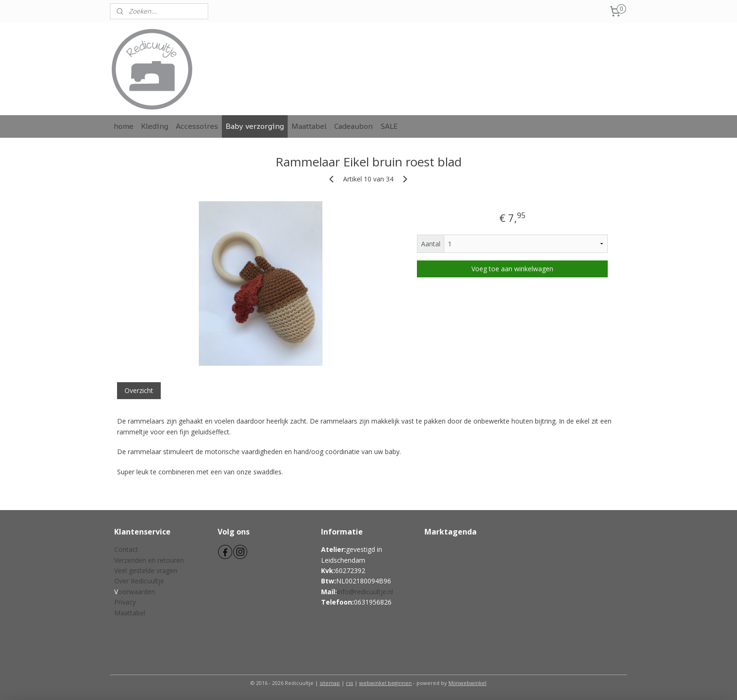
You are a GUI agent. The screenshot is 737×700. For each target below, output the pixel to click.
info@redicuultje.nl (365, 592)
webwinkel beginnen (385, 683)
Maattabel (309, 126)
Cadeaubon (353, 126)
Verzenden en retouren (149, 560)
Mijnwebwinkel (467, 683)
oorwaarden (137, 592)
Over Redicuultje (139, 581)
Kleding (155, 126)
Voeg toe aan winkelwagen (512, 269)
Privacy (125, 602)
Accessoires (197, 126)
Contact (126, 549)
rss (349, 683)
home (124, 126)
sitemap (330, 683)
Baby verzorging (255, 126)
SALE (389, 126)
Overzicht (139, 390)
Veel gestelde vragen (146, 570)
